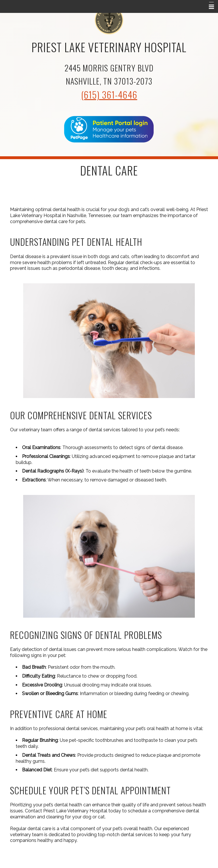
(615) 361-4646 (109, 94)
